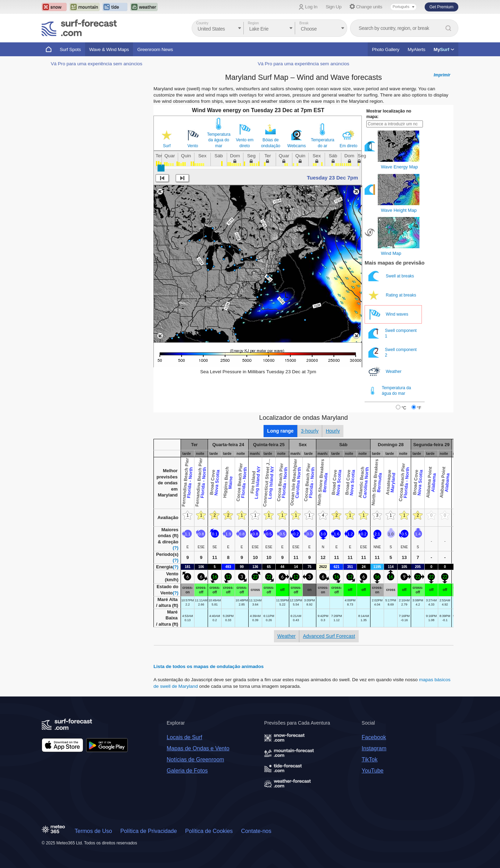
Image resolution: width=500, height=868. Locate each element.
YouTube (373, 771)
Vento (193, 146)
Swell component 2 (393, 353)
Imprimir (442, 75)
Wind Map (391, 253)
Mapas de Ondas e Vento (198, 748)
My (444, 49)
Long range (280, 431)
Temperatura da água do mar (219, 140)
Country (202, 23)
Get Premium (441, 7)
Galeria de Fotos (187, 771)
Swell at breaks (392, 276)
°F (419, 408)
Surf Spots (70, 49)
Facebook (374, 737)
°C (404, 408)
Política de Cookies (209, 831)
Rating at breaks (393, 295)
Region (253, 23)
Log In (311, 7)
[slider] (161, 168)
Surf (167, 146)
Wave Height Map (399, 210)
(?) (176, 548)
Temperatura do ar (322, 143)
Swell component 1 (393, 333)
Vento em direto (245, 143)
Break (304, 23)
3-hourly (310, 431)
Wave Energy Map (399, 167)
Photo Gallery (386, 49)
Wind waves (389, 314)
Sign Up (334, 7)
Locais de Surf (184, 737)
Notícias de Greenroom (195, 759)
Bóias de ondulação (271, 143)
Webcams (297, 146)
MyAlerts (416, 49)
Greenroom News (155, 49)
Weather (385, 372)
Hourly (333, 431)
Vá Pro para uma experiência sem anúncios (97, 64)
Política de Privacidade (149, 831)
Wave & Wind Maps (109, 49)
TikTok (370, 759)
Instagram (374, 748)
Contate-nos (256, 831)
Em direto (348, 146)
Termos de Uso (93, 831)
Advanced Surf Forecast (329, 636)
